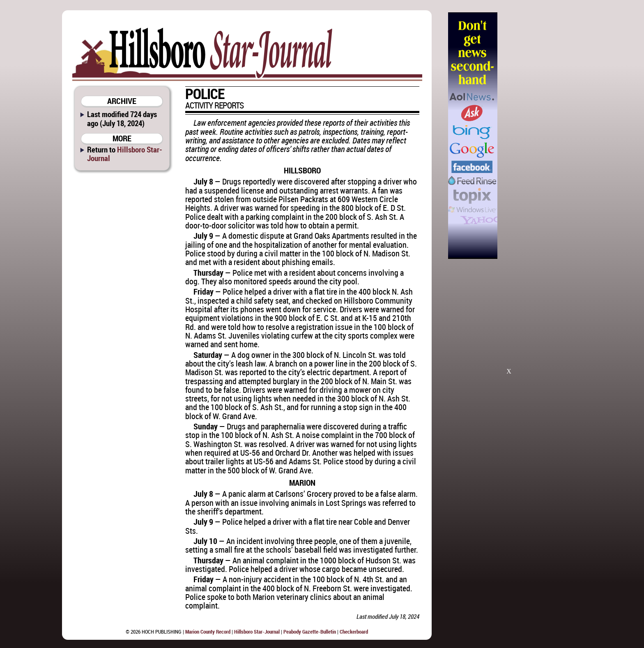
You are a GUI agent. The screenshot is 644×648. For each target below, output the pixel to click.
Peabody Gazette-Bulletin (310, 632)
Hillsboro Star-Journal (125, 154)
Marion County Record (208, 632)
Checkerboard (354, 632)
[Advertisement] (539, 136)
